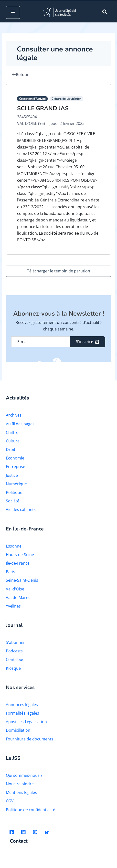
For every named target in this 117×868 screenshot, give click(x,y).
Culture (13, 441)
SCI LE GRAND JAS (43, 108)
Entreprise (16, 467)
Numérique (16, 484)
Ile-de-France (18, 563)
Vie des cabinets (21, 509)
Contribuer (16, 659)
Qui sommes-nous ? (24, 775)
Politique (14, 492)
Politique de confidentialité (31, 810)
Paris (11, 572)
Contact (19, 841)
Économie (15, 458)
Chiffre (12, 432)
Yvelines (13, 606)
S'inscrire (88, 342)
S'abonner (15, 642)
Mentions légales (21, 792)
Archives (14, 415)
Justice (12, 475)
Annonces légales (22, 705)
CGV (10, 801)
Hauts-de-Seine (20, 555)
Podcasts (14, 651)
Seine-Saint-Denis (22, 580)
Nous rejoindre (20, 784)
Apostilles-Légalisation (26, 722)
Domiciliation (18, 730)
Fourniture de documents (30, 739)
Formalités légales (22, 713)
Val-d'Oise (15, 589)
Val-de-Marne (18, 598)
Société (13, 501)
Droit (11, 449)
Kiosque (13, 668)
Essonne (14, 546)
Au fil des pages (20, 424)
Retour (20, 75)
